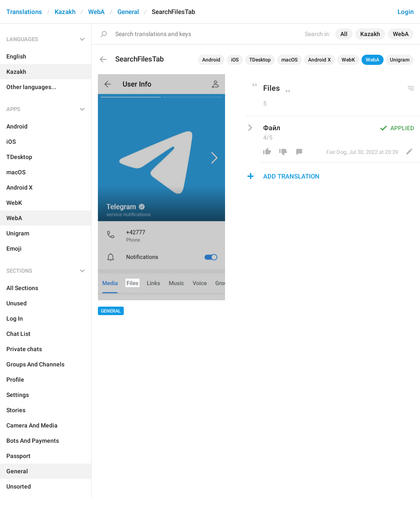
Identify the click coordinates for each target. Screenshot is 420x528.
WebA (96, 12)
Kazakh (65, 12)
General (128, 12)
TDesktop (260, 60)
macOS (289, 60)
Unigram (400, 60)
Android (211, 60)
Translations (24, 12)
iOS (235, 60)
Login (406, 12)
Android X (320, 60)
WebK (348, 60)
